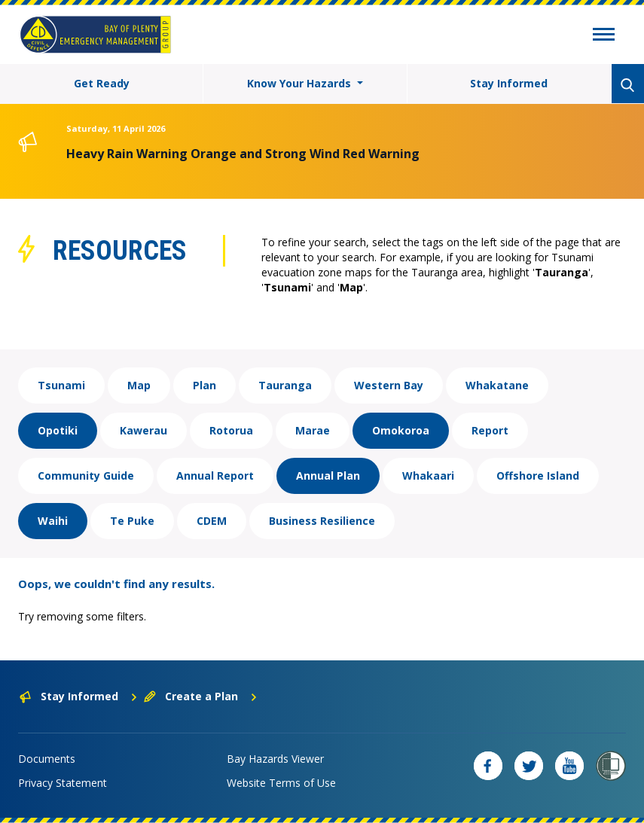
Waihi (53, 521)
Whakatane (497, 385)
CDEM (212, 521)
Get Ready (102, 83)
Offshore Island (538, 476)
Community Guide (86, 476)
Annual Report (215, 476)
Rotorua (231, 430)
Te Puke (132, 521)
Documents (47, 759)
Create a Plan (201, 696)
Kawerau (143, 430)
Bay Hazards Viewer (275, 759)
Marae (313, 430)
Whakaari (428, 476)
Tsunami (61, 385)
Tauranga (285, 385)
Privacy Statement (63, 783)
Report (490, 430)
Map (139, 385)
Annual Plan (328, 476)
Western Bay (389, 385)
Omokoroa (401, 430)
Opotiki (58, 430)
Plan (204, 385)
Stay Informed (509, 83)
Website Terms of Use (281, 783)
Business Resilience (322, 521)
